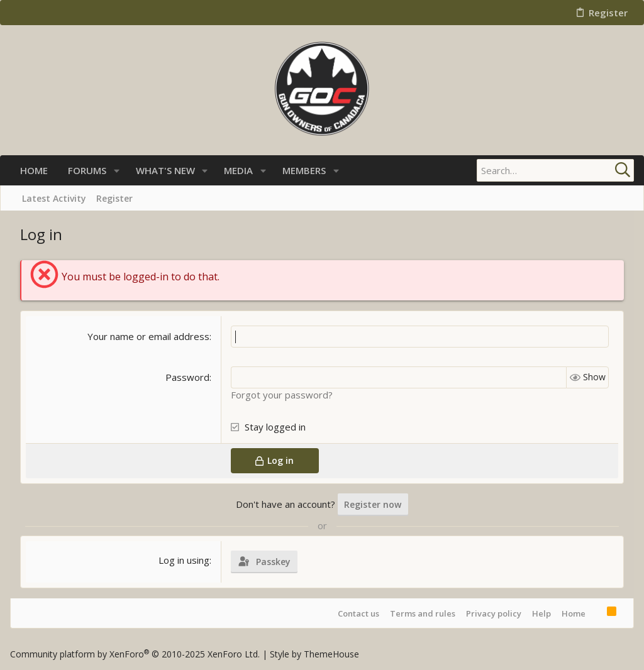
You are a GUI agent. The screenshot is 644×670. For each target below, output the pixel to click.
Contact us (358, 613)
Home (574, 613)
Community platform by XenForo (135, 654)
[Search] (555, 170)
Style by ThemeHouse (314, 654)
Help (541, 613)
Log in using (184, 560)
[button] (117, 171)
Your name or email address (148, 336)
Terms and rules (423, 613)
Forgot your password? (282, 395)
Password (187, 377)
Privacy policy (494, 613)
